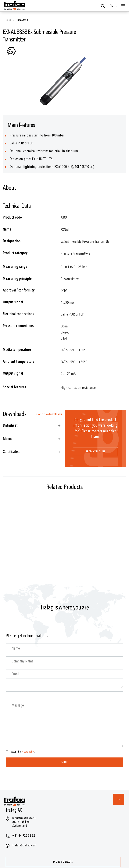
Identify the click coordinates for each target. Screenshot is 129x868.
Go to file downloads (49, 414)
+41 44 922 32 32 (24, 836)
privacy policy (28, 752)
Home (9, 20)
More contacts (63, 862)
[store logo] (14, 6)
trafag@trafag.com (24, 845)
